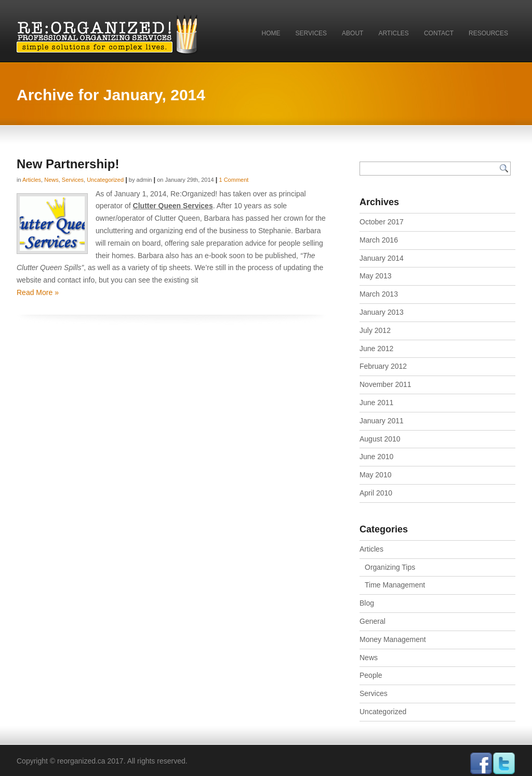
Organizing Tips (390, 567)
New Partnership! (68, 164)
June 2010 (376, 457)
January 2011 (382, 421)
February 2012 (383, 366)
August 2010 (380, 439)
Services (311, 33)
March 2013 (379, 294)
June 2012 (376, 349)
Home (271, 33)
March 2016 (379, 240)
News (51, 180)
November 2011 (385, 384)
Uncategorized (105, 180)
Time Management (395, 585)
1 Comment (234, 180)
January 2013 (382, 312)
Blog (367, 603)
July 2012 (375, 330)
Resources (488, 33)
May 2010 (375, 475)
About (353, 33)
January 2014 (382, 258)
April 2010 (376, 493)
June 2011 (376, 403)
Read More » (38, 292)
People (371, 675)
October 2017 (382, 222)
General (373, 621)
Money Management (393, 639)
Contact (439, 33)
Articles (393, 33)
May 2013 (375, 276)
